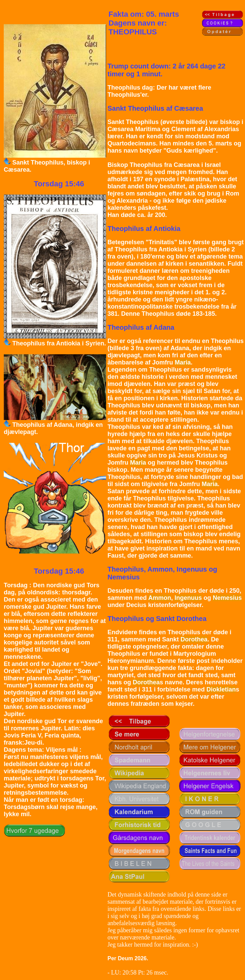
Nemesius (227, 598)
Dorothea (194, 639)
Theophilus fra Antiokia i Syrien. (59, 343)
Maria (183, 362)
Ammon (160, 598)
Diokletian (221, 689)
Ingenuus (188, 598)
